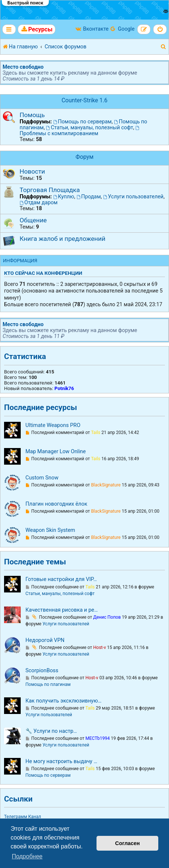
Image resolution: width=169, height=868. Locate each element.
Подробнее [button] (27, 856)
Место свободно (23, 67)
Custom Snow (42, 478)
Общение (33, 220)
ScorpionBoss (42, 671)
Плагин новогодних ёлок (56, 504)
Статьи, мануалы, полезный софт (90, 127)
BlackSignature (106, 485)
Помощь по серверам (82, 122)
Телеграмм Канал (23, 817)
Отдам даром (39, 202)
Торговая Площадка (50, 190)
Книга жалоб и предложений (62, 239)
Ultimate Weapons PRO (53, 425)
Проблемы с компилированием (80, 131)
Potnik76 (64, 388)
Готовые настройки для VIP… (61, 579)
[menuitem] (37, 29)
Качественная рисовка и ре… (62, 610)
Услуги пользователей (133, 197)
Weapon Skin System (50, 530)
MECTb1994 (98, 738)
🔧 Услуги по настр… (51, 731)
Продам (89, 197)
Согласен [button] (127, 843)
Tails (96, 433)
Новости (32, 171)
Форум (84, 157)
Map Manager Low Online (56, 452)
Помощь (32, 115)
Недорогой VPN (45, 640)
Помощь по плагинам (48, 684)
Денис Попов (107, 617)
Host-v (100, 647)
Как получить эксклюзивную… (64, 701)
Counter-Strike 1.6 (84, 100)
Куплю (64, 197)
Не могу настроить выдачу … (61, 761)
